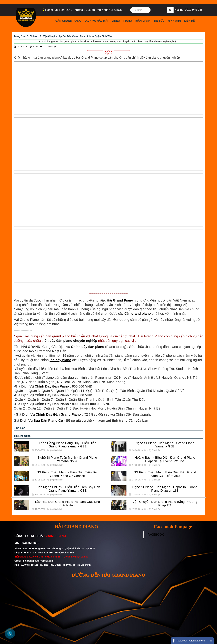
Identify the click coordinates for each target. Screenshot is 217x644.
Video (116, 21)
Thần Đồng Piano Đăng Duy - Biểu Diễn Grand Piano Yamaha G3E (67, 445)
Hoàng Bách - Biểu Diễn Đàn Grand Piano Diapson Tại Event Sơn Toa (165, 459)
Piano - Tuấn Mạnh (137, 21)
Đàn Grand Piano (68, 21)
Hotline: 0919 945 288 (189, 10)
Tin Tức (159, 21)
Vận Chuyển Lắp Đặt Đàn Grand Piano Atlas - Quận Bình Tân (77, 36)
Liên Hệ (189, 21)
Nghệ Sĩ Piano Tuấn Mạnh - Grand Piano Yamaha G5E (165, 445)
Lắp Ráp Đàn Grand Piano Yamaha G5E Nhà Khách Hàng (67, 504)
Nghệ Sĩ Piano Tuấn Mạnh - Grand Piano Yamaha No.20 (67, 459)
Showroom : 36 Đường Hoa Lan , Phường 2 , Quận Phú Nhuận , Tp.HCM (55, 549)
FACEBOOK (156, 535)
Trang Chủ (20, 36)
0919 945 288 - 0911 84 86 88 (44, 557)
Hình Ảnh (174, 21)
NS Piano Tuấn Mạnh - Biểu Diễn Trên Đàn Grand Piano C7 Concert (68, 474)
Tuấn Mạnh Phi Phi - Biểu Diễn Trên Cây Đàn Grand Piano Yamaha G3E (67, 489)
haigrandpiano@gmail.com (38, 561)
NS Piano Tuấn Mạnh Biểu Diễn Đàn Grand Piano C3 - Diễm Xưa (165, 474)
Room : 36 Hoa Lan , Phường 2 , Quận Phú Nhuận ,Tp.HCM (84, 10)
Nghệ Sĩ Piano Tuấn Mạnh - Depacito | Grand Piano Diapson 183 (165, 489)
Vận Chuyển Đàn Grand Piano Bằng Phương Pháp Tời (165, 504)
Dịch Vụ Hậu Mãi (96, 21)
